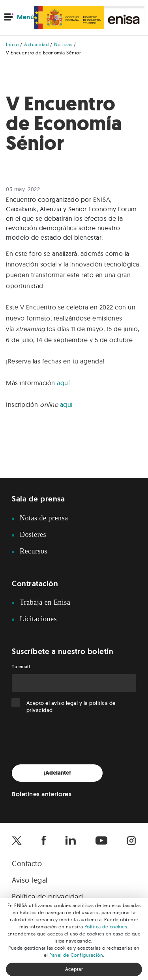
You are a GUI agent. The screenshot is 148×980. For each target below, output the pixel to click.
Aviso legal (30, 880)
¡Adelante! (57, 773)
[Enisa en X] (17, 840)
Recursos (34, 551)
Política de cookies (106, 927)
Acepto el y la (71, 707)
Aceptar (74, 969)
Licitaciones (38, 619)
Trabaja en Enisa (45, 602)
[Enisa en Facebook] (44, 840)
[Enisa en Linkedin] (70, 840)
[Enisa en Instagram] (131, 840)
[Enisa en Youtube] (101, 840)
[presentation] (72, 739)
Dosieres (33, 535)
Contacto (27, 864)
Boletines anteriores (42, 794)
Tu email (21, 667)
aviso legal (65, 703)
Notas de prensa (44, 518)
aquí (63, 383)
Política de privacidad (47, 897)
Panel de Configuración (76, 955)
